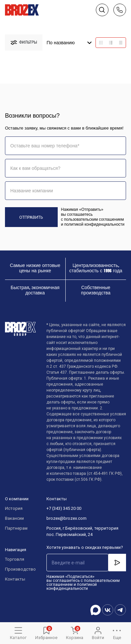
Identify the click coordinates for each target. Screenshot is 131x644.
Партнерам (16, 528)
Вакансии (14, 518)
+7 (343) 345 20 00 (64, 508)
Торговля (15, 559)
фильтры (24, 42)
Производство (19, 569)
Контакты (15, 579)
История (14, 508)
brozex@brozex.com (66, 518)
